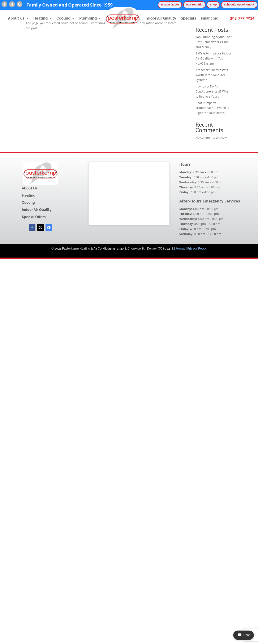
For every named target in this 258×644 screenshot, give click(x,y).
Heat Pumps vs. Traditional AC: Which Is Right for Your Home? (212, 108)
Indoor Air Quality (160, 18)
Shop (213, 5)
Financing (210, 18)
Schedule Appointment (239, 5)
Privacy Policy (197, 249)
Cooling (63, 18)
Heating (40, 18)
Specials (188, 18)
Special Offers (34, 217)
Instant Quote (170, 5)
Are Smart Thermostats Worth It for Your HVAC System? (212, 75)
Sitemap (179, 249)
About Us (16, 18)
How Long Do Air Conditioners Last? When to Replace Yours (213, 91)
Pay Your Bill (194, 5)
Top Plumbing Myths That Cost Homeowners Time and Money (214, 42)
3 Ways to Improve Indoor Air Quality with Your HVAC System (213, 58)
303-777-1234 (242, 18)
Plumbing (88, 18)
